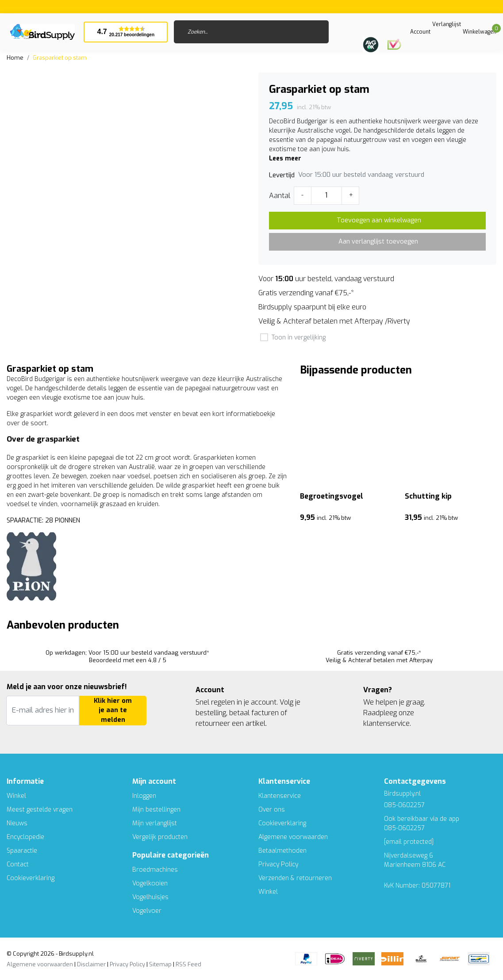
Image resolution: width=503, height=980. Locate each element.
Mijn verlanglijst (155, 823)
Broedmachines (155, 870)
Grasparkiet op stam (60, 58)
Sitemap (160, 964)
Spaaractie (22, 851)
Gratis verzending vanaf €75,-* (306, 293)
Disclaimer (91, 964)
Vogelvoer (147, 911)
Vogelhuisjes (150, 897)
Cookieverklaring (31, 878)
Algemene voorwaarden (293, 837)
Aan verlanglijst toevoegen (378, 242)
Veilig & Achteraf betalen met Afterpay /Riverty (334, 321)
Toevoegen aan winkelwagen (379, 220)
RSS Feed (188, 964)
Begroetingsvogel (332, 496)
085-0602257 (404, 828)
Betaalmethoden (282, 851)
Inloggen (144, 796)
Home (15, 58)
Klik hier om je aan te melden (113, 710)
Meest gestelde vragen (40, 810)
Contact (18, 864)
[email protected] (409, 842)
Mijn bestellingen (156, 810)
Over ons (272, 810)
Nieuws (17, 823)
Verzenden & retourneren (295, 878)
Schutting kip (428, 496)
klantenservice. (387, 723)
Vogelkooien (150, 883)
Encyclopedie (25, 837)
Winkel (16, 796)
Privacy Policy (278, 864)
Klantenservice (280, 796)
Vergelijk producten (160, 837)
